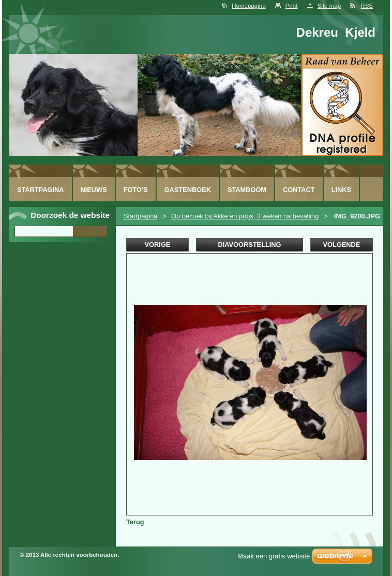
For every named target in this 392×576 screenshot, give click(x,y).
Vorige (158, 245)
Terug (135, 522)
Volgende (342, 245)
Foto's (136, 190)
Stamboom (247, 190)
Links (341, 190)
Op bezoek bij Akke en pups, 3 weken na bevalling (245, 216)
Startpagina (140, 216)
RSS (367, 6)
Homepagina (248, 6)
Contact (299, 190)
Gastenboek (188, 190)
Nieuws (94, 190)
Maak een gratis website (274, 556)
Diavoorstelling (249, 245)
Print (292, 6)
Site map (329, 6)
